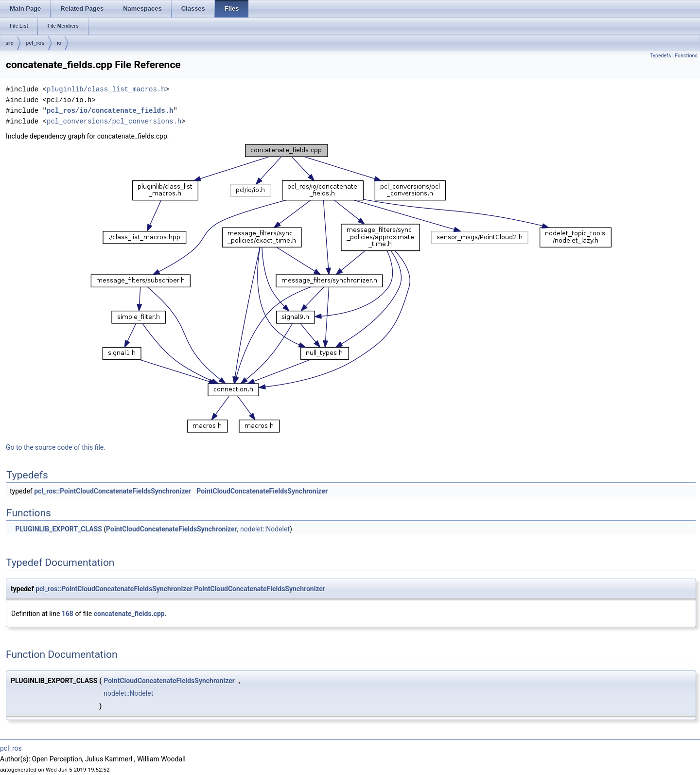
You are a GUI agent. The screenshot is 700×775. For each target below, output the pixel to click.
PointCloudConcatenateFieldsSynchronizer (262, 491)
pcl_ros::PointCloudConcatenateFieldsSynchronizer (113, 491)
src (9, 43)
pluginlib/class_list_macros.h (106, 89)
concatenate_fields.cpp (129, 614)
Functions (686, 56)
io (59, 43)
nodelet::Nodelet (265, 529)
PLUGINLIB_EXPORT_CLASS (58, 529)
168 (68, 614)
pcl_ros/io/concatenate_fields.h (110, 111)
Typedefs (661, 56)
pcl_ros (35, 43)
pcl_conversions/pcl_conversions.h (114, 121)
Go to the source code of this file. (56, 447)
